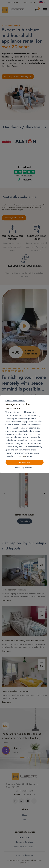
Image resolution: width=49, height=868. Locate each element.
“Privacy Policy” (21, 456)
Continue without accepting (16, 401)
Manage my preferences (25, 467)
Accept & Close (24, 462)
